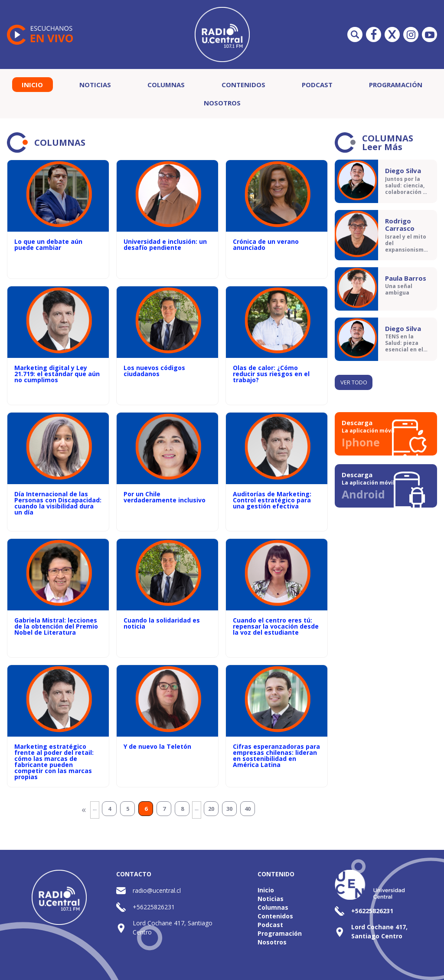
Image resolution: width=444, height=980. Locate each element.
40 (248, 809)
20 (211, 809)
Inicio (32, 85)
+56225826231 (154, 907)
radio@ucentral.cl (157, 890)
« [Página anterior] (84, 809)
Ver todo (354, 382)
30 (229, 809)
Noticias (95, 85)
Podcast (317, 85)
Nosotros (222, 103)
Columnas (166, 85)
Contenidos (243, 85)
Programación (396, 85)
